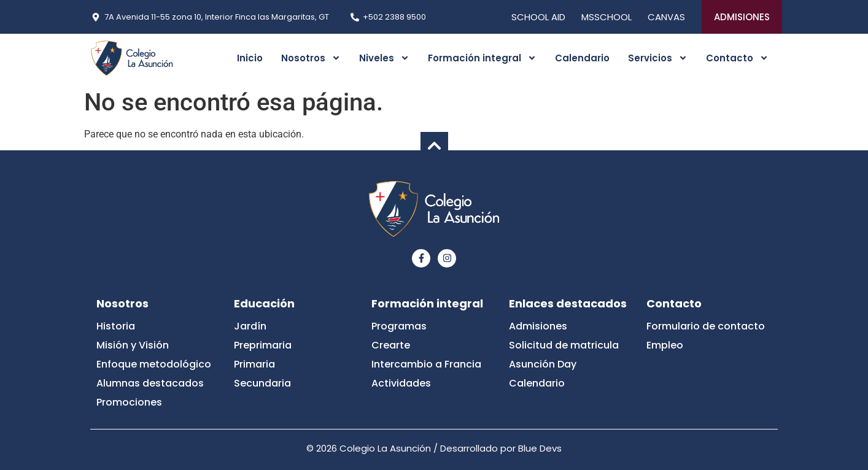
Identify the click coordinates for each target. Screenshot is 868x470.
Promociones (129, 402)
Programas (399, 326)
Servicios (658, 58)
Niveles (384, 58)
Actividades (401, 383)
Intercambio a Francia (426, 364)
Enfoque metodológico (154, 364)
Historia (116, 326)
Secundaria (262, 383)
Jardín (250, 326)
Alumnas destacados (150, 383)
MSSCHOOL (606, 17)
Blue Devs (540, 448)
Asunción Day (543, 364)
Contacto (737, 58)
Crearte (391, 345)
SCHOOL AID (538, 17)
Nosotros (311, 58)
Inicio (250, 58)
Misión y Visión (133, 345)
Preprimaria (263, 345)
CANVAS (666, 17)
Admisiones (538, 326)
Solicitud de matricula (564, 345)
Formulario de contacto (706, 326)
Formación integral (482, 58)
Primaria (254, 364)
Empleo (665, 345)
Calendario (582, 58)
